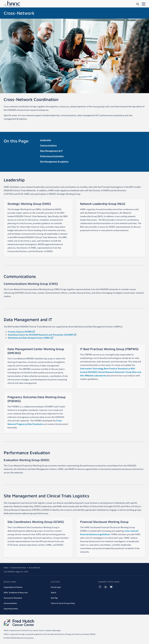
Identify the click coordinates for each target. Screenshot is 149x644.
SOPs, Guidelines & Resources (16, 593)
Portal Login (56, 587)
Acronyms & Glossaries (13, 598)
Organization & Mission (13, 587)
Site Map (54, 598)
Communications (48, 145)
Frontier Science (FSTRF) (21, 332)
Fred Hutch (19, 623)
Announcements (10, 603)
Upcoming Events (11, 609)
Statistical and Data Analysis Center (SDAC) (31, 338)
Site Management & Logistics (54, 162)
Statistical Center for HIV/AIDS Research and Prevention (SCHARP (42, 335)
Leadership (46, 140)
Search (54, 593)
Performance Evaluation (52, 156)
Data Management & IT (51, 151)
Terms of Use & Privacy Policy (63, 603)
